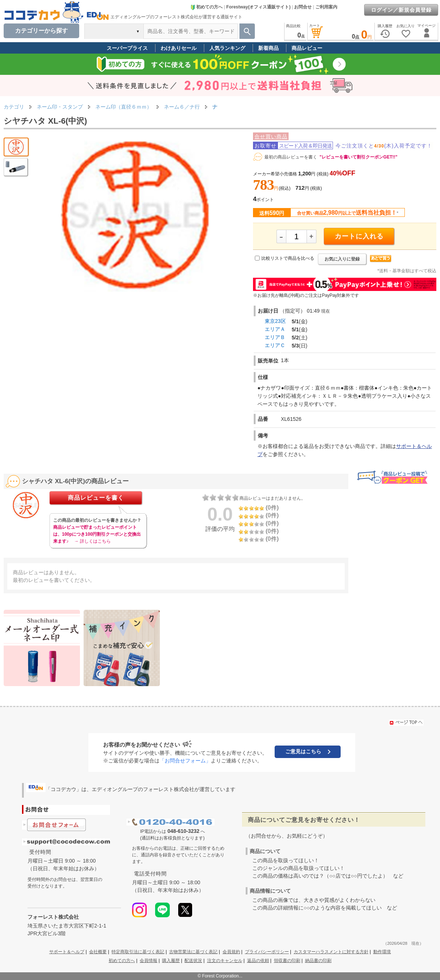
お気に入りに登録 (342, 259)
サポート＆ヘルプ (67, 952)
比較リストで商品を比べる (288, 258)
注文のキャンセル (225, 961)
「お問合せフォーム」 (185, 761)
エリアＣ (275, 345)
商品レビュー (307, 48)
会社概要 (98, 952)
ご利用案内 (326, 7)
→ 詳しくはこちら (92, 541)
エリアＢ (275, 337)
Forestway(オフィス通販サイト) (258, 7)
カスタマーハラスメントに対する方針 (331, 952)
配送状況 (193, 961)
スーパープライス (127, 48)
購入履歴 (171, 961)
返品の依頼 (258, 961)
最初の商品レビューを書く (291, 157)
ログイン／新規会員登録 (401, 10)
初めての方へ (206, 7)
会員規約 (231, 952)
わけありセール (179, 48)
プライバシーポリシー (267, 952)
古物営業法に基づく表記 (193, 952)
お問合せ (303, 7)
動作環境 (382, 952)
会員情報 (148, 961)
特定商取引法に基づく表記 (138, 952)
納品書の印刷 (318, 961)
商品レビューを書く (96, 498)
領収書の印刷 (287, 961)
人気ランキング (227, 48)
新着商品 (268, 48)
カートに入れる (359, 236)
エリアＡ (275, 329)
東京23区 (275, 321)
